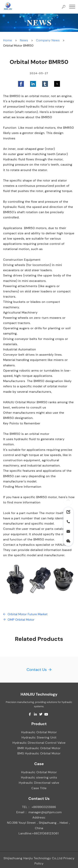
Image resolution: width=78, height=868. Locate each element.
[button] (21, 84)
